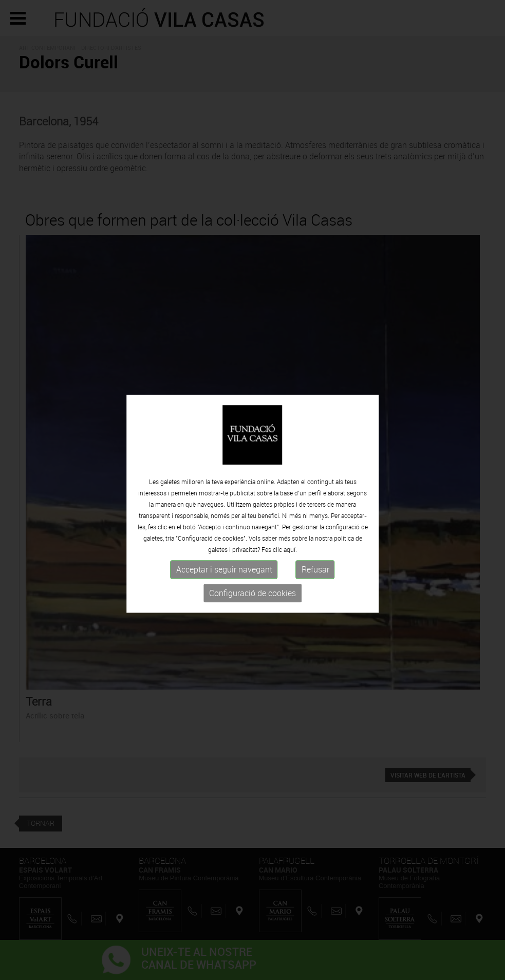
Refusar (315, 574)
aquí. (290, 554)
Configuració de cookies (252, 598)
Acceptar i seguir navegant (224, 574)
